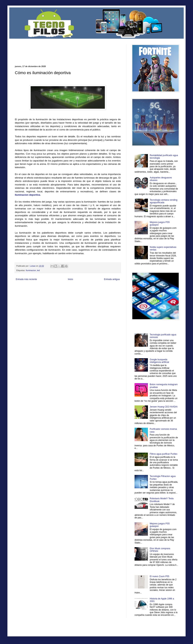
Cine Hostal (77, 291)
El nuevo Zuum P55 (160, 576)
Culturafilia (103, 294)
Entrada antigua (112, 279)
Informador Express (62, 288)
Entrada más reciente (26, 279)
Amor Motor (113, 294)
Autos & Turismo (103, 291)
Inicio (71, 279)
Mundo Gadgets (89, 291)
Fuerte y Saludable (53, 291)
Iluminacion (31, 270)
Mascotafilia (26, 294)
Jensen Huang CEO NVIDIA (164, 407)
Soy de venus (40, 291)
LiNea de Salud (47, 288)
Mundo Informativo (39, 294)
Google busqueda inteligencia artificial (159, 361)
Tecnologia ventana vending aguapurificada (164, 201)
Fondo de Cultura (92, 288)
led (38, 270)
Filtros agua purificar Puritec (164, 454)
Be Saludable (35, 288)
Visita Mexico (78, 294)
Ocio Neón (29, 291)
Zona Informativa (22, 288)
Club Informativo (77, 288)
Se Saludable (66, 294)
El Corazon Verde (91, 294)
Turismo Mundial (54, 294)
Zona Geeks (105, 288)
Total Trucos (67, 291)
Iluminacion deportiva (27, 195)
